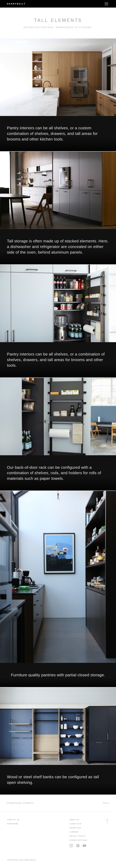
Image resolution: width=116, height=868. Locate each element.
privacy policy (78, 836)
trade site (75, 828)
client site (76, 824)
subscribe (13, 824)
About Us (74, 820)
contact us (13, 820)
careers (74, 832)
